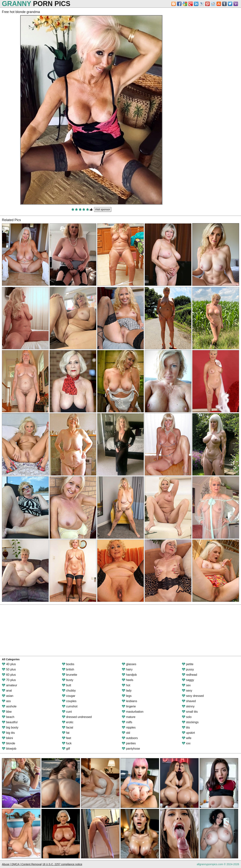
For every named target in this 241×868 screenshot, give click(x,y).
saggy (188, 680)
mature (129, 717)
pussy (188, 669)
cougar (69, 696)
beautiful (10, 722)
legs (127, 696)
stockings (190, 722)
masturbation (133, 712)
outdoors (130, 738)
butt (67, 685)
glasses (129, 664)
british (68, 669)
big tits (8, 733)
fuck (67, 743)
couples (69, 701)
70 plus (9, 680)
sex (186, 685)
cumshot (70, 706)
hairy (127, 669)
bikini (7, 738)
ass (6, 701)
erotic (68, 722)
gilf (66, 749)
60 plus (9, 675)
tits (186, 727)
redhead (190, 675)
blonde (9, 743)
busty (68, 680)
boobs (68, 664)
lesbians (129, 701)
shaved (189, 701)
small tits (190, 712)
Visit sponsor (103, 209)
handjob (129, 675)
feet (67, 738)
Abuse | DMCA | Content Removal (22, 864)
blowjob (9, 749)
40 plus (9, 664)
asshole (9, 706)
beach (8, 717)
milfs (127, 722)
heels (128, 680)
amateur (10, 685)
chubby (69, 691)
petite (188, 664)
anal (7, 691)
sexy (187, 691)
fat (66, 733)
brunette (70, 675)
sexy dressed (193, 696)
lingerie (129, 706)
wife (187, 738)
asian (8, 696)
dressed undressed (77, 717)
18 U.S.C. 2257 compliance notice (62, 864)
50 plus (9, 669)
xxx (186, 743)
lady (127, 691)
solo (187, 717)
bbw (7, 712)
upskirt (188, 733)
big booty (10, 727)
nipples (129, 727)
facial (68, 727)
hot (126, 685)
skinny (188, 706)
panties (129, 743)
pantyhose (131, 749)
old (126, 733)
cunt (67, 712)
